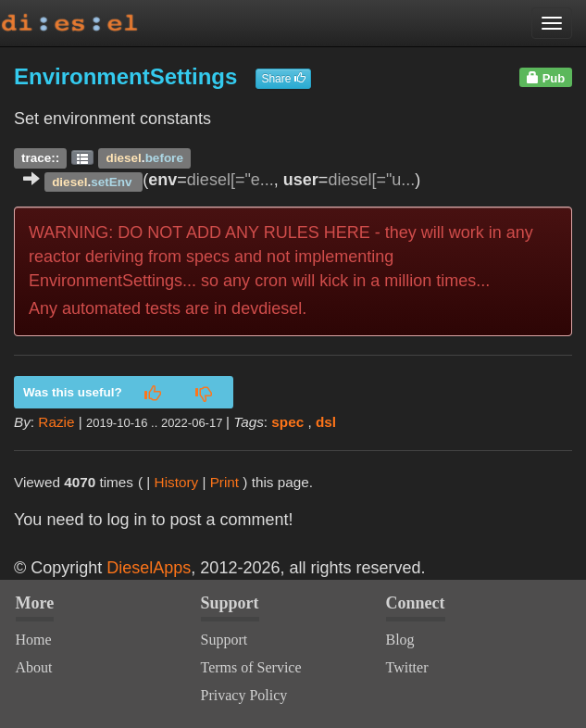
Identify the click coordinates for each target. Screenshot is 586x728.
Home (34, 640)
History (177, 482)
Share (283, 79)
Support (224, 640)
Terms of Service (251, 667)
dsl (326, 422)
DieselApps (149, 568)
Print (224, 482)
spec (287, 422)
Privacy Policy (244, 695)
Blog (400, 640)
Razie (56, 422)
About (34, 667)
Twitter (407, 667)
